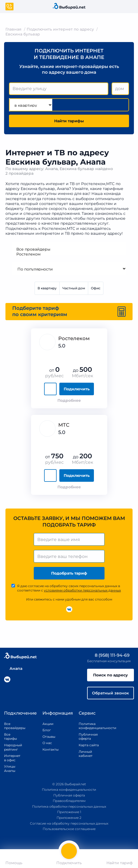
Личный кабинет (86, 754)
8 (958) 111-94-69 (108, 655)
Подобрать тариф (69, 573)
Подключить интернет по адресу (60, 29)
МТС (64, 425)
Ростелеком (69, 254)
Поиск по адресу (111, 675)
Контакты (49, 749)
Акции (48, 724)
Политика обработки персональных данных (69, 806)
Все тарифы (10, 737)
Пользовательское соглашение (69, 829)
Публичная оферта (88, 737)
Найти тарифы (69, 121)
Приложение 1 (69, 812)
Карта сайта (89, 745)
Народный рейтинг (11, 747)
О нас (47, 743)
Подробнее (69, 400)
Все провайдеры (69, 249)
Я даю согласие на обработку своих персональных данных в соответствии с (69, 588)
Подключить (77, 389)
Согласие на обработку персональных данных (69, 823)
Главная (13, 29)
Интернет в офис (11, 758)
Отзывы (49, 737)
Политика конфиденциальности (91, 726)
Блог (47, 730)
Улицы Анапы (10, 769)
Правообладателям (69, 801)
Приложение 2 (69, 818)
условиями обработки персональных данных (82, 590)
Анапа (13, 668)
